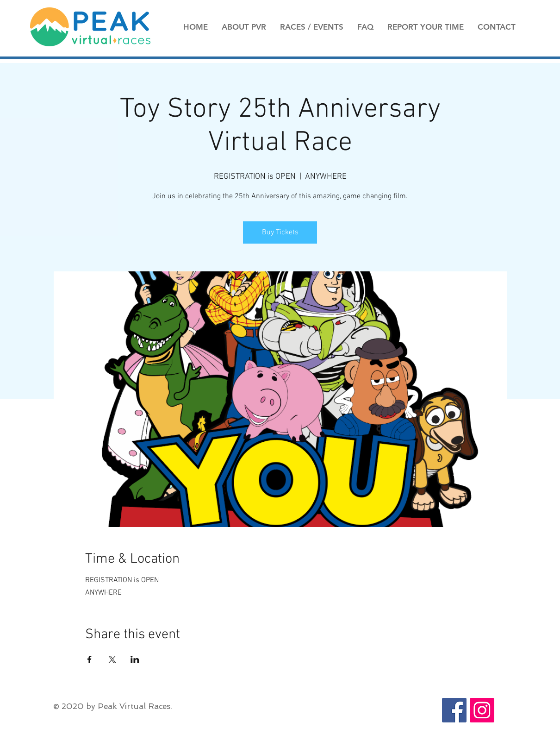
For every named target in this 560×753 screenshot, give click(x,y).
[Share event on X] (112, 659)
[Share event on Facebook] (90, 659)
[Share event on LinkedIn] (135, 659)
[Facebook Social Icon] (454, 710)
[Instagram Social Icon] (482, 710)
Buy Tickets (280, 232)
